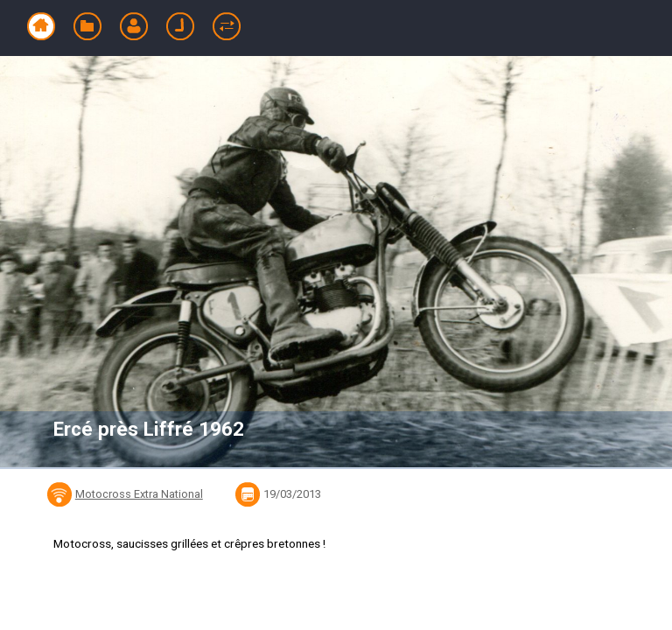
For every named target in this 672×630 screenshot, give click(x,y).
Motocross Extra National (139, 494)
